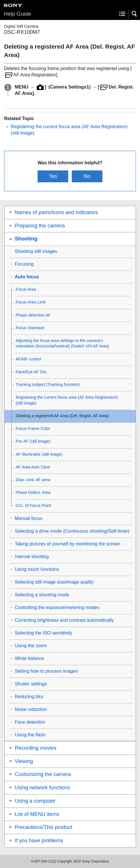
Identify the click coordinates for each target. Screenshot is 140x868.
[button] (135, 14)
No (87, 176)
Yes (53, 176)
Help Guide (17, 14)
